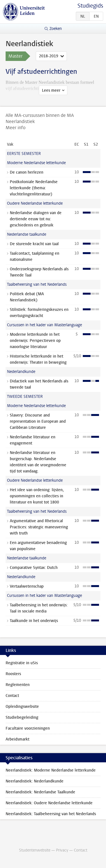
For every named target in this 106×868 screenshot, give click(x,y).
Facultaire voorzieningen (28, 728)
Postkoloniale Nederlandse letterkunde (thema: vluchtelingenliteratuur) (34, 188)
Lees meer (51, 90)
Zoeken (56, 29)
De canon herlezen (27, 172)
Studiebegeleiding (22, 717)
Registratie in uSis (22, 663)
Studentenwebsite (35, 850)
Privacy (62, 850)
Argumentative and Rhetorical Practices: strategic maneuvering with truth (39, 527)
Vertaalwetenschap (27, 586)
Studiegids (90, 6)
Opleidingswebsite (22, 707)
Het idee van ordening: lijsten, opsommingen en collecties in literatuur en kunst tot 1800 (37, 496)
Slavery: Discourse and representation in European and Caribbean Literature (38, 421)
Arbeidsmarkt (17, 739)
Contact (12, 696)
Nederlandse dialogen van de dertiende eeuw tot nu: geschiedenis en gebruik (36, 219)
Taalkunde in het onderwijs (34, 621)
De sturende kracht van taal (34, 244)
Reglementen (18, 685)
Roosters (13, 674)
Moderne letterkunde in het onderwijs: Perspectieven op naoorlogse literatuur (35, 341)
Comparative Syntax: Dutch (34, 568)
